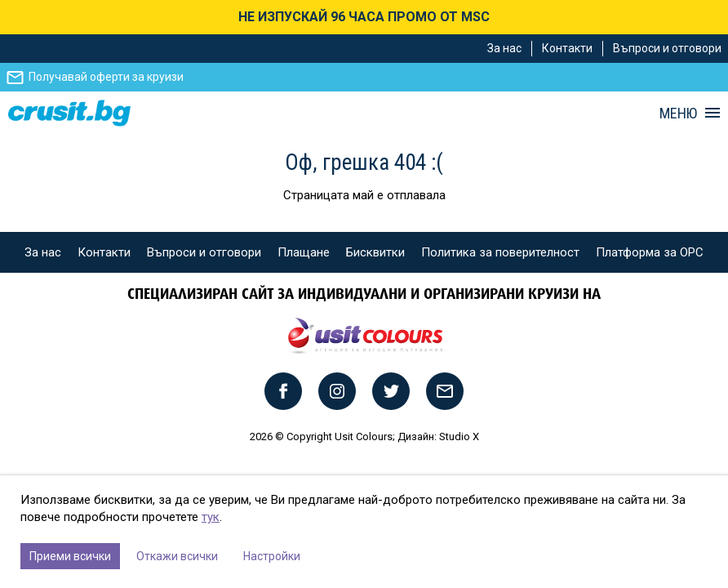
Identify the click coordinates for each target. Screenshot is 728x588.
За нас (504, 48)
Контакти (567, 48)
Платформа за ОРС (650, 252)
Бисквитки (375, 252)
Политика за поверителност (500, 252)
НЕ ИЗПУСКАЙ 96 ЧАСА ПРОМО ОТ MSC (364, 17)
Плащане (304, 252)
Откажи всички (177, 556)
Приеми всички (70, 556)
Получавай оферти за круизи (106, 77)
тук (211, 517)
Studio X (459, 437)
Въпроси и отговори (667, 48)
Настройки (272, 556)
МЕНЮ (678, 114)
